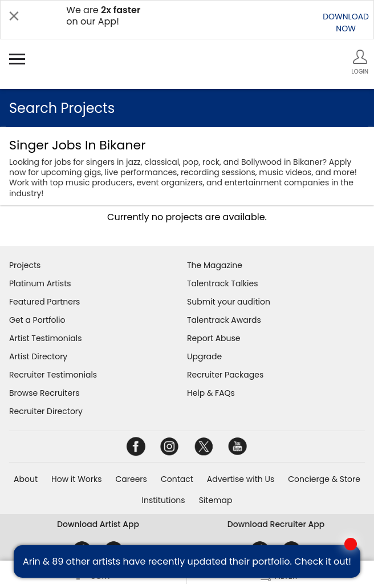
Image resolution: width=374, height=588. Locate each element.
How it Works (77, 479)
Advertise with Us (241, 479)
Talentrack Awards (224, 320)
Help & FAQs (211, 393)
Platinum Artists (40, 283)
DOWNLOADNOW (346, 23)
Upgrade (204, 356)
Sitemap (216, 500)
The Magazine (215, 265)
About (26, 479)
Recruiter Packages (225, 375)
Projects (25, 265)
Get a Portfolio (37, 320)
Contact (177, 479)
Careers (131, 479)
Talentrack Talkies (222, 283)
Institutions (164, 500)
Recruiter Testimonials (53, 375)
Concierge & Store (324, 479)
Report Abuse (214, 338)
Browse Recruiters (44, 393)
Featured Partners (44, 302)
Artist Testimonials (45, 338)
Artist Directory (38, 356)
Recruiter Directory (46, 411)
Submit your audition (229, 302)
